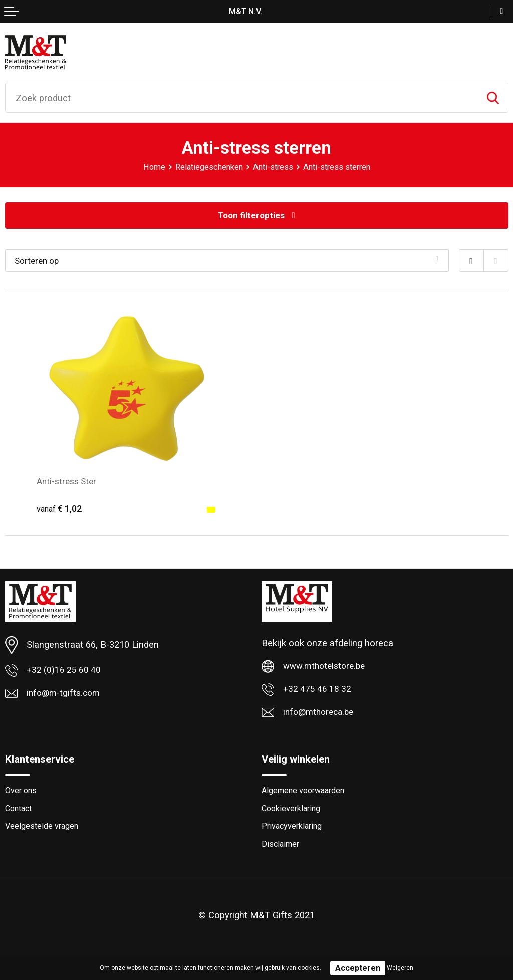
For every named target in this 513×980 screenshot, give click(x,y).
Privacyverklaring (294, 832)
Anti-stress (273, 167)
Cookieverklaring (293, 814)
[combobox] (242, 98)
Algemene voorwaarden (306, 795)
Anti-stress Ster (68, 482)
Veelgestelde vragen (44, 832)
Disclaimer (282, 851)
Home (149, 167)
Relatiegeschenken (206, 167)
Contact (20, 814)
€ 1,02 (60, 509)
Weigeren (400, 968)
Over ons (22, 795)
